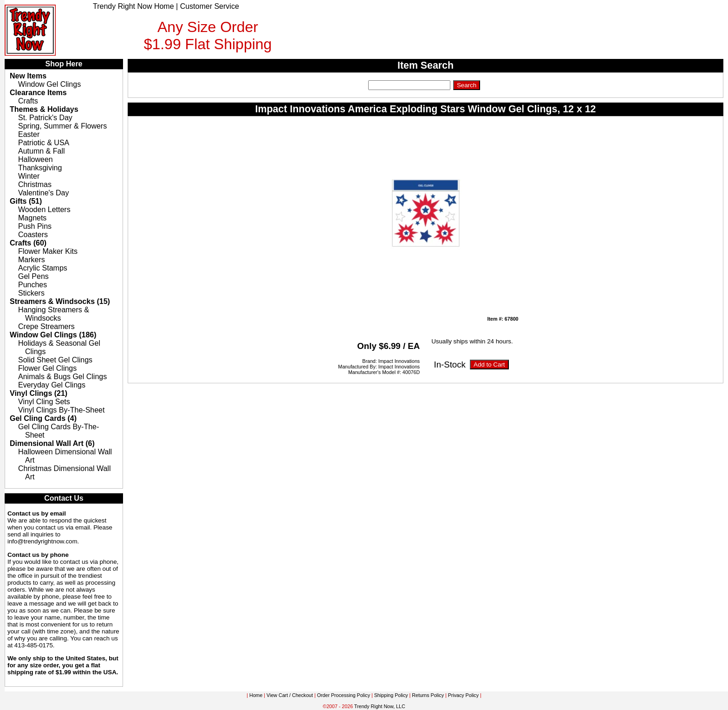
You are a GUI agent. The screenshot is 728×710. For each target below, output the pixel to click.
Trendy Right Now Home (133, 6)
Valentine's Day (43, 193)
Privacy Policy (463, 695)
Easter (29, 134)
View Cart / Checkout (290, 695)
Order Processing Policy (344, 695)
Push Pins (35, 226)
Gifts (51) (26, 201)
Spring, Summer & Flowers (62, 126)
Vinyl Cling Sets (44, 402)
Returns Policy (428, 695)
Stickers (31, 293)
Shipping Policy (391, 695)
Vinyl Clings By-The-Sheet (61, 410)
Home (256, 695)
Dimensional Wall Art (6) (52, 443)
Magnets (32, 218)
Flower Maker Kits (48, 251)
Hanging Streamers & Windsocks (54, 314)
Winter (29, 176)
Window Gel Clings (49, 84)
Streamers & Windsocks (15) (60, 301)
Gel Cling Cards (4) (43, 418)
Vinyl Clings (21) (39, 393)
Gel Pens (33, 276)
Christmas (35, 184)
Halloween (36, 159)
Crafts (28, 101)
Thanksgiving (40, 168)
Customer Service (210, 6)
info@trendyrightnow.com (42, 541)
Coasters (33, 235)
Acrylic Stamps (43, 268)
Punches (32, 285)
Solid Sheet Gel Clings (55, 360)
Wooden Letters (44, 210)
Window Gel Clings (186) (53, 335)
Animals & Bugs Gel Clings (62, 377)
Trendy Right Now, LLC (380, 706)
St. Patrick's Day (45, 118)
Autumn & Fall (41, 151)
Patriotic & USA (44, 143)
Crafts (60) (28, 243)
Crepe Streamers (46, 326)
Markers (32, 260)
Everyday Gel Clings (52, 385)
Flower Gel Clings (47, 368)
